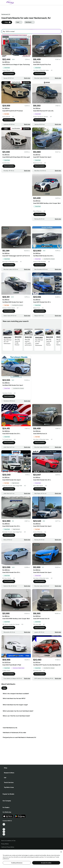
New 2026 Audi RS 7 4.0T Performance (8, 346)
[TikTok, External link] (4, 824)
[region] (31, 859)
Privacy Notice (5, 844)
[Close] (61, 852)
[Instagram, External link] (4, 832)
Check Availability (9, 74)
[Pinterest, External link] (4, 834)
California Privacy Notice (8, 847)
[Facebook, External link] (4, 827)
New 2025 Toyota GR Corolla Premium (17, 346)
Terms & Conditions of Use (8, 841)
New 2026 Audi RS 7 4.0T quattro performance (28, 347)
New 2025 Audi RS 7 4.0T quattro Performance (39, 347)
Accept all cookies (46, 863)
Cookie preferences (17, 863)
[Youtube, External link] (4, 829)
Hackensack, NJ (6, 14)
